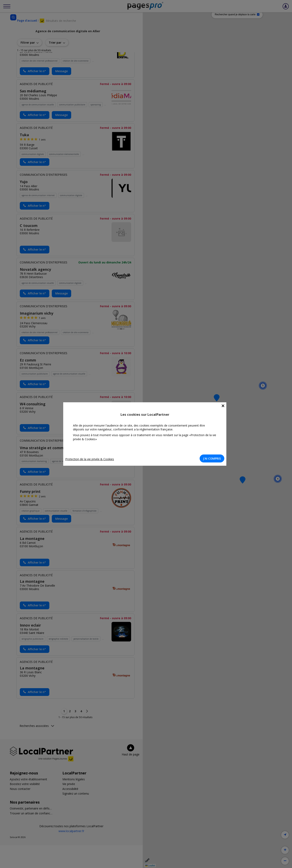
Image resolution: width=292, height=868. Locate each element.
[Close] (224, 406)
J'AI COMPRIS (213, 458)
